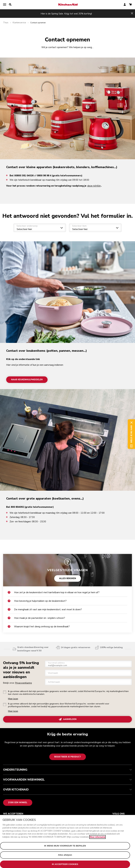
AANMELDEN (68, 719)
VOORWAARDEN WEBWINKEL (67, 780)
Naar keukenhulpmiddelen (27, 379)
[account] (125, 5)
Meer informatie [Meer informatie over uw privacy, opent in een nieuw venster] (97, 839)
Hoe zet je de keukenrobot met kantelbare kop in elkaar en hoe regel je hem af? (54, 592)
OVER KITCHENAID (67, 790)
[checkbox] (5, 692)
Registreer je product (68, 757)
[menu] (5, 5)
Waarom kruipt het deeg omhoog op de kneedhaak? (39, 627)
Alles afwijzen (65, 857)
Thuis (6, 23)
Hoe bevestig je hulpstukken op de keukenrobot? (37, 601)
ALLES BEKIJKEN (68, 578)
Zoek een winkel (18, 803)
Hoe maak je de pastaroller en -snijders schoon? (36, 618)
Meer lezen (13, 699)
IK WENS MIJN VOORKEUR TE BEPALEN (65, 848)
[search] (10, 5)
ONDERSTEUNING (67, 770)
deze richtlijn (94, 186)
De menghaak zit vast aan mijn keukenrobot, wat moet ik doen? (45, 609)
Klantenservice (19, 23)
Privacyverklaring (23, 683)
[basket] (130, 5)
